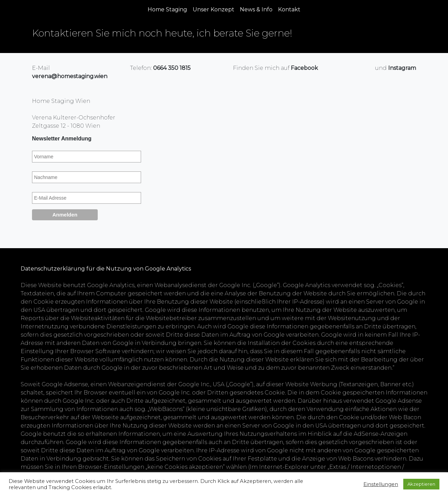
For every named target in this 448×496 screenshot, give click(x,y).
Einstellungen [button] (381, 484)
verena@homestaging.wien (70, 76)
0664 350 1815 (172, 68)
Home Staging (167, 9)
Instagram (402, 68)
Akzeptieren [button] (421, 484)
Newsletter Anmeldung (62, 139)
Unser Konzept (214, 9)
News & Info (256, 9)
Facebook (304, 68)
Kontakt (289, 9)
